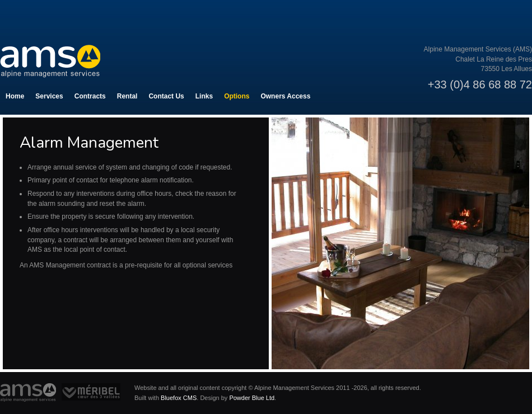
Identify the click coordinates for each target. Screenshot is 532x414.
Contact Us (166, 96)
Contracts (90, 96)
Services (49, 96)
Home (15, 96)
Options (237, 96)
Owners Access (285, 96)
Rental (127, 96)
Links (204, 96)
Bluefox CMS (179, 398)
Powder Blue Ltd (252, 398)
